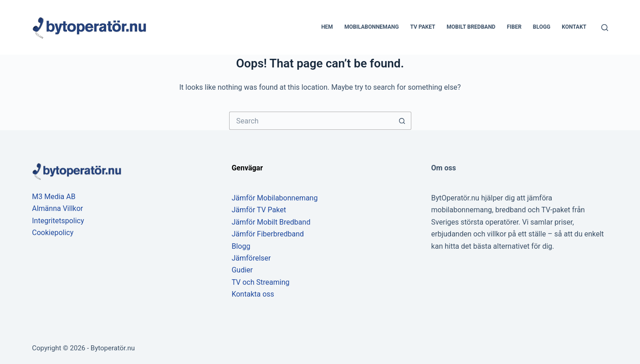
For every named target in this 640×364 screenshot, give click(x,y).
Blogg (542, 27)
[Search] (605, 28)
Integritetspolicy (58, 221)
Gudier (242, 270)
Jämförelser (251, 258)
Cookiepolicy (53, 233)
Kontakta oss (253, 294)
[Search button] (402, 121)
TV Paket (422, 27)
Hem (327, 27)
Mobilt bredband (471, 27)
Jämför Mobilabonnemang (274, 198)
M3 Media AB (54, 197)
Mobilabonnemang (372, 27)
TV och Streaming (260, 282)
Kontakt (574, 27)
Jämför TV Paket (259, 210)
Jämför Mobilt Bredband (271, 222)
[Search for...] (311, 121)
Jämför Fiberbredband (268, 234)
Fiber (514, 27)
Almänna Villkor (57, 208)
